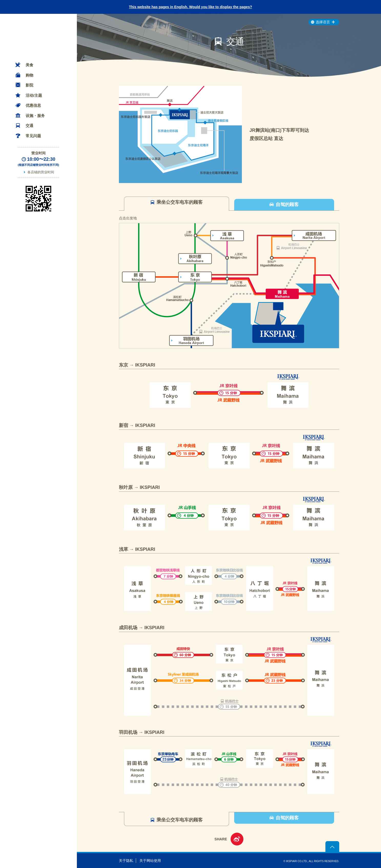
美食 (29, 65)
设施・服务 (35, 116)
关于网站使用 (150, 861)
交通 (29, 126)
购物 (29, 75)
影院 (29, 85)
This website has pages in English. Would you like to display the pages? (190, 7)
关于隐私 (126, 861)
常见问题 (33, 136)
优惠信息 (33, 105)
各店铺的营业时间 (41, 172)
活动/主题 (34, 95)
